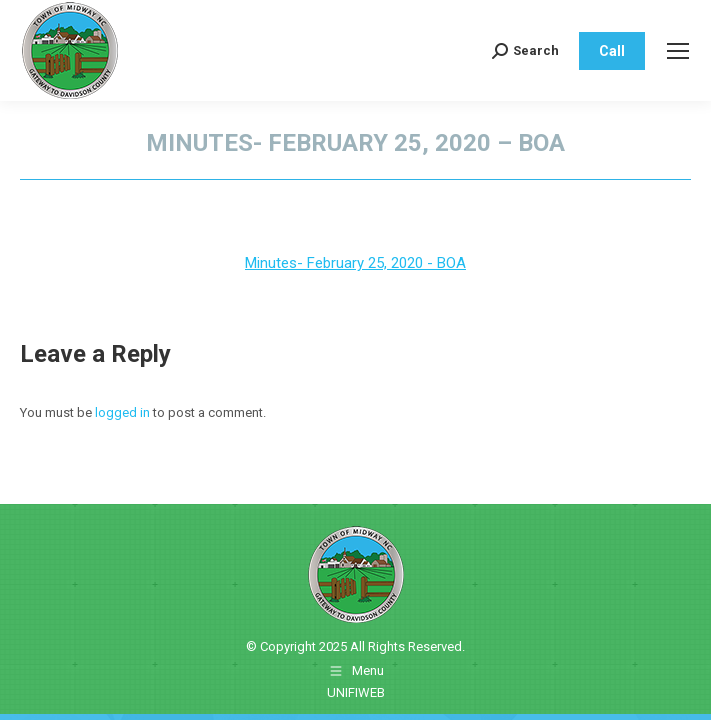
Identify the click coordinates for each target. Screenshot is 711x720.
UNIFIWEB (356, 692)
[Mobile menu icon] (678, 51)
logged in (122, 412)
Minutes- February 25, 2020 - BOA (355, 263)
